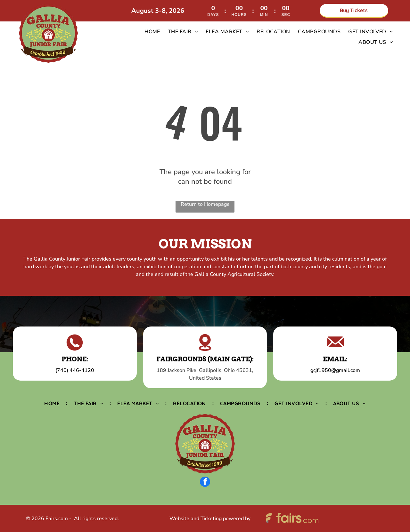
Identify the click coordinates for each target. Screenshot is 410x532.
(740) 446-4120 (75, 370)
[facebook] (205, 483)
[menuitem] (152, 32)
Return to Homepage (205, 204)
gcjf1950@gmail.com (335, 370)
